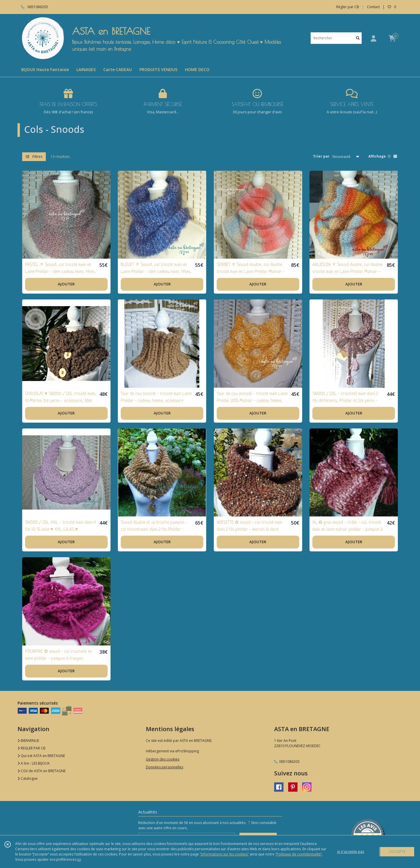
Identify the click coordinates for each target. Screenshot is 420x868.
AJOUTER (66, 284)
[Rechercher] (358, 38)
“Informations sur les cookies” (224, 854)
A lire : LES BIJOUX (34, 763)
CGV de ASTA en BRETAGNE (42, 771)
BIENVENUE (28, 741)
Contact (373, 7)
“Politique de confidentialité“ (299, 854)
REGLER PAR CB (32, 748)
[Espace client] (373, 38)
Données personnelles (164, 767)
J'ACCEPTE (397, 852)
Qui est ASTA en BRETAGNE (41, 756)
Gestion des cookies (163, 759)
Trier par (321, 156)
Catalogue (28, 778)
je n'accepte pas (351, 852)
